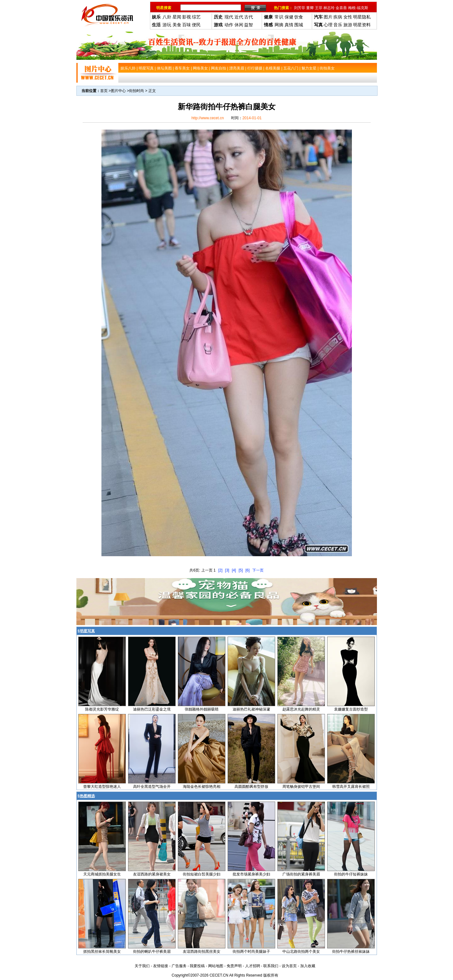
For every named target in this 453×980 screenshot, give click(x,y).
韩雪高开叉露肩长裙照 (351, 787)
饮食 (299, 17)
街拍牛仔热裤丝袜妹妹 (351, 952)
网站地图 (216, 966)
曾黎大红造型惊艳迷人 (102, 787)
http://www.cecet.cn (207, 118)
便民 (196, 25)
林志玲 (329, 8)
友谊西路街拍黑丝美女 (202, 952)
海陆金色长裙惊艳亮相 (202, 787)
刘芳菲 (300, 8)
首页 (104, 91)
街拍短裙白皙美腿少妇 (202, 874)
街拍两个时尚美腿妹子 (251, 952)
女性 (348, 17)
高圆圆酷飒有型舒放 (251, 787)
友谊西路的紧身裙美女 (152, 874)
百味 (187, 25)
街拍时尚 (136, 91)
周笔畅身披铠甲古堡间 (301, 787)
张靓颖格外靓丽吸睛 (202, 709)
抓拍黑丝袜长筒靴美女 (102, 952)
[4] (234, 570)
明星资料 (362, 25)
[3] (227, 570)
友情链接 (161, 966)
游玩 (167, 25)
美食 (177, 25)
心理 (328, 25)
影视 (187, 17)
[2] (220, 570)
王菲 (319, 8)
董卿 (310, 8)
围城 (299, 25)
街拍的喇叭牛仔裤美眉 (152, 952)
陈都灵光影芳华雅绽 (102, 709)
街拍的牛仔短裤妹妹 (351, 874)
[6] (247, 570)
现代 (229, 17)
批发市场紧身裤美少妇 (251, 874)
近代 (239, 17)
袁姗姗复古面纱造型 (351, 709)
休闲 (239, 25)
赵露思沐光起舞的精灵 (301, 709)
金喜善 (341, 8)
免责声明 (234, 966)
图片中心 (118, 91)
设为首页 (289, 966)
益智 (249, 25)
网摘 (279, 25)
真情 (289, 25)
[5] (241, 570)
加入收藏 (308, 966)
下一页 (258, 570)
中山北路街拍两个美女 (301, 952)
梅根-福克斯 (358, 8)
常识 (279, 17)
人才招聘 (253, 966)
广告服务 (179, 966)
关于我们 (142, 966)
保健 (289, 17)
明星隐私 (362, 17)
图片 (328, 17)
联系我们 (271, 966)
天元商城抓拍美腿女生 (102, 874)
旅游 (348, 25)
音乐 (338, 25)
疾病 (338, 17)
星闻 (177, 17)
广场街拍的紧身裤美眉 (301, 874)
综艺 (196, 17)
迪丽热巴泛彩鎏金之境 (152, 709)
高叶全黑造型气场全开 (152, 787)
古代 (249, 17)
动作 (229, 25)
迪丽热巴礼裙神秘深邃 (251, 709)
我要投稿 (197, 966)
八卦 (167, 17)
